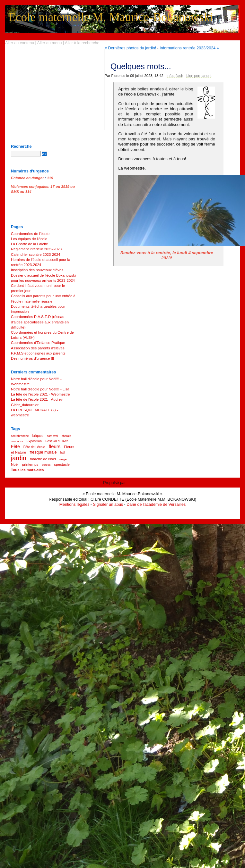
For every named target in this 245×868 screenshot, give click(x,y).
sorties (46, 465)
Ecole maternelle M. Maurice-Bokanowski (111, 17)
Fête (15, 447)
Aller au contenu (20, 43)
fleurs (55, 446)
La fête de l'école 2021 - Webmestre (40, 394)
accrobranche (20, 436)
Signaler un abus (108, 505)
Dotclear (134, 483)
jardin (19, 458)
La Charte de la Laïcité (29, 244)
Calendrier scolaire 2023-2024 (36, 255)
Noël (15, 464)
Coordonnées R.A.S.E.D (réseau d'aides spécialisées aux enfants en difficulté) (40, 322)
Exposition (34, 441)
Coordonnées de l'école (30, 234)
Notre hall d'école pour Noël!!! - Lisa (40, 389)
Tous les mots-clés (27, 470)
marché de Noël (43, 459)
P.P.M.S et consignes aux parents (38, 353)
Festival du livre (57, 441)
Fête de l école (34, 447)
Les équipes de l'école (29, 239)
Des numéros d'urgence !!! (32, 358)
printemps (30, 464)
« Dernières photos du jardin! (130, 48)
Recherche (21, 146)
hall (63, 453)
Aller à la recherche (82, 43)
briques (38, 436)
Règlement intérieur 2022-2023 (36, 249)
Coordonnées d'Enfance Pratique (38, 343)
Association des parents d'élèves (38, 348)
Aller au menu (50, 43)
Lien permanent (199, 76)
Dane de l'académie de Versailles (156, 505)
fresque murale (43, 452)
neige (63, 459)
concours (17, 441)
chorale (66, 436)
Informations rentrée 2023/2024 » (189, 48)
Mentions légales (74, 505)
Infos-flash (175, 76)
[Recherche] (26, 154)
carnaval (52, 436)
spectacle (62, 464)
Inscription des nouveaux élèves (37, 270)
